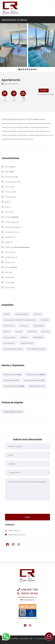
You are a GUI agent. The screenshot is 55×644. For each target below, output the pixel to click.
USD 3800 (13, 412)
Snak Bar (7, 314)
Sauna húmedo (38, 326)
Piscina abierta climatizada (36, 349)
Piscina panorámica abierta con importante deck (20, 320)
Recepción (45, 320)
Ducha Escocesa (9, 326)
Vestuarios (38, 314)
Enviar (27, 517)
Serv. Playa (45, 332)
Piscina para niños (10, 337)
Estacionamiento (9, 343)
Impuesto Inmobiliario (14, 386)
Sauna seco (24, 326)
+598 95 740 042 (13, 531)
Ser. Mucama (32, 332)
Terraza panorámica (22, 314)
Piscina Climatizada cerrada (13, 349)
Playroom (19, 332)
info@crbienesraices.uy (16, 535)
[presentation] (22, 507)
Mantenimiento (38, 337)
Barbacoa (24, 337)
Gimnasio (7, 332)
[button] (19, 69)
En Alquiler (44, 90)
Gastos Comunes (12, 375)
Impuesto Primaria (37, 386)
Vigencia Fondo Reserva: (34, 380)
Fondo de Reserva (11, 380)
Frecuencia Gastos (36, 375)
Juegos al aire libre (27, 343)
